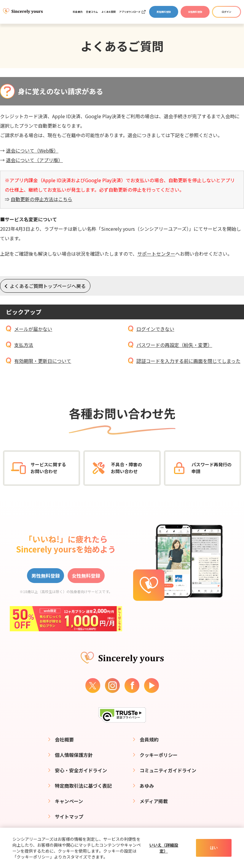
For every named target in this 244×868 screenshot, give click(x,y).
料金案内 (78, 12)
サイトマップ (69, 816)
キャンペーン (69, 801)
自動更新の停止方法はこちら (42, 199)
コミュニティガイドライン (168, 770)
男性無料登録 (164, 12)
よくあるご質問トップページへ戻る (48, 286)
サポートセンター (156, 254)
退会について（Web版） (32, 150)
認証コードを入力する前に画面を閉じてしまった (188, 361)
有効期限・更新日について (43, 361)
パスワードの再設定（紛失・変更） (174, 345)
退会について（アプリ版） (34, 160)
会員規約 (149, 739)
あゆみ (147, 786)
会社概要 (64, 739)
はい (214, 848)
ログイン (227, 12)
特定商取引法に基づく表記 (83, 786)
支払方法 (24, 345)
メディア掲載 (154, 801)
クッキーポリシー (159, 755)
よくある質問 (109, 12)
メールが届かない (33, 329)
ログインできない (155, 329)
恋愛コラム (92, 12)
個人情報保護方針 (74, 755)
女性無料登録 (195, 12)
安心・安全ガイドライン (81, 770)
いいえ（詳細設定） (164, 848)
